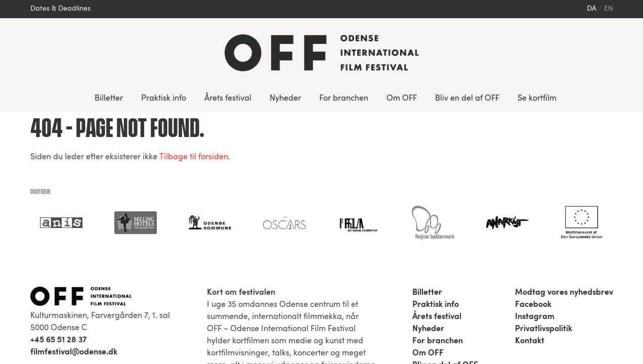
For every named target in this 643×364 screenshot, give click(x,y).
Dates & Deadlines (60, 9)
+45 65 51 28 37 (58, 229)
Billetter (109, 99)
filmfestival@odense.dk (74, 241)
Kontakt (530, 230)
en (609, 9)
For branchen (344, 99)
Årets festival (228, 99)
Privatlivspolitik (544, 217)
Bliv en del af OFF (467, 99)
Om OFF (402, 99)
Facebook (533, 193)
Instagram (535, 205)
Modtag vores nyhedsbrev (564, 181)
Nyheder (285, 99)
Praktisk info (164, 99)
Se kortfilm (537, 99)
